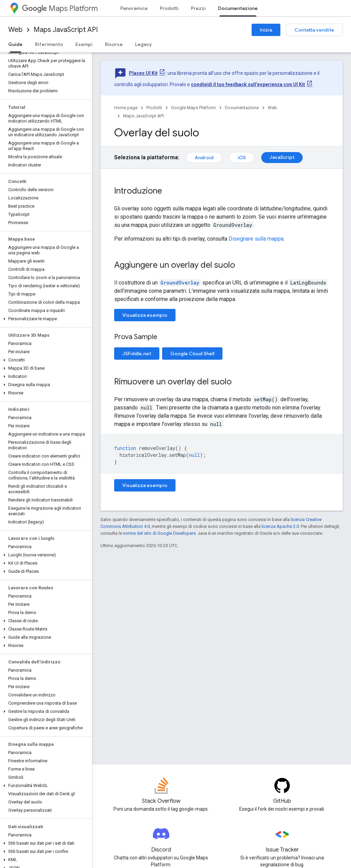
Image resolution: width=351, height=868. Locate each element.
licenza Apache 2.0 (280, 526)
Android (204, 158)
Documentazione (242, 108)
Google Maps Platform (193, 108)
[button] (45, 319)
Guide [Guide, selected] (15, 44)
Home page (126, 108)
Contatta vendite (314, 30)
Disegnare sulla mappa (256, 239)
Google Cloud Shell (192, 354)
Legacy (143, 44)
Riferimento (49, 44)
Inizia (266, 30)
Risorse (114, 44)
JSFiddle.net (137, 354)
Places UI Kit (143, 73)
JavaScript (282, 157)
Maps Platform (60, 8)
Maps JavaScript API (66, 30)
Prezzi (198, 8)
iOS (242, 158)
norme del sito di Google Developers (159, 533)
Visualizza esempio (145, 315)
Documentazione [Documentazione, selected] (238, 8)
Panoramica (134, 8)
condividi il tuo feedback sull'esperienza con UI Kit (248, 84)
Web (15, 30)
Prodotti (169, 8)
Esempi (84, 44)
